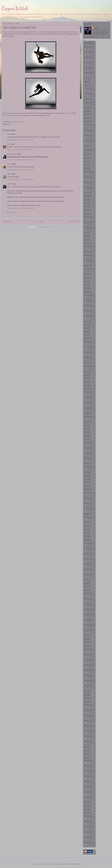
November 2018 (89, 187)
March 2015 (88, 338)
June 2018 (87, 203)
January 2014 (88, 397)
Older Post (74, 221)
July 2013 (87, 425)
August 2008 (88, 686)
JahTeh (10, 184)
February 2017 (88, 246)
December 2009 (89, 609)
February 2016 (89, 295)
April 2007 (88, 757)
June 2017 (87, 233)
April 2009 (88, 646)
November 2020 (89, 94)
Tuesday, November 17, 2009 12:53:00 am (21, 170)
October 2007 (88, 731)
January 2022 (89, 68)
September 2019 (89, 149)
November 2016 (89, 260)
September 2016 (89, 269)
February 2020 (89, 125)
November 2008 (89, 670)
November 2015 (89, 311)
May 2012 (87, 483)
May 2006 (88, 809)
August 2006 (88, 797)
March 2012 (88, 489)
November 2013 (89, 408)
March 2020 (88, 121)
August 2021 (88, 78)
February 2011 (88, 543)
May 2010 (88, 587)
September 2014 (89, 366)
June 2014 (87, 378)
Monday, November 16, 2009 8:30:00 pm (21, 140)
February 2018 (89, 217)
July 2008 (88, 691)
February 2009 (89, 655)
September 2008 (89, 681)
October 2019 (88, 146)
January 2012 (88, 498)
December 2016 (89, 255)
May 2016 (87, 285)
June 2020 (88, 111)
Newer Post (8, 221)
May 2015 (87, 331)
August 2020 (88, 108)
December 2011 (89, 503)
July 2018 (87, 200)
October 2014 (88, 363)
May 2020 (88, 115)
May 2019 (87, 165)
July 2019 (87, 158)
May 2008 (88, 698)
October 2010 (88, 564)
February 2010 (89, 599)
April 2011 (87, 536)
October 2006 (88, 787)
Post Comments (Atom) (45, 227)
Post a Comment (11, 213)
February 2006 (89, 822)
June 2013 (87, 429)
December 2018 (89, 182)
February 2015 (89, 342)
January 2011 (88, 548)
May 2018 (87, 207)
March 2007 (88, 761)
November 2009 (89, 615)
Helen (9, 134)
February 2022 (89, 62)
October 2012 (88, 463)
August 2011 (88, 522)
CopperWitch (15, 8)
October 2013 (88, 413)
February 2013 (89, 442)
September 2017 (89, 227)
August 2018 (88, 196)
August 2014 (88, 371)
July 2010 (88, 580)
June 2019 (87, 161)
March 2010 (88, 594)
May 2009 (88, 642)
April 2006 (88, 813)
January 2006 (89, 827)
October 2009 (88, 620)
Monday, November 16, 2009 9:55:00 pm (21, 150)
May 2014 (87, 382)
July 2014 (87, 375)
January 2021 (88, 89)
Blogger (78, 864)
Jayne (9, 174)
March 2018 (88, 213)
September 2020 (89, 102)
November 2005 (89, 837)
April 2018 (88, 210)
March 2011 (88, 540)
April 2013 (88, 436)
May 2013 (87, 432)
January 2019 (88, 177)
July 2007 (88, 747)
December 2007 (89, 721)
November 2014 (89, 358)
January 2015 (88, 347)
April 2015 (88, 335)
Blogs (10, 124)
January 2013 (88, 448)
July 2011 (87, 526)
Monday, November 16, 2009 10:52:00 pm (21, 160)
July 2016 (87, 278)
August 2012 (88, 472)
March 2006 (88, 816)
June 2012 (87, 479)
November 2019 (89, 141)
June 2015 (87, 328)
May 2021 (87, 82)
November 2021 (89, 73)
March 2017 (88, 243)
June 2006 (88, 806)
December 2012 (89, 453)
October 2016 (88, 266)
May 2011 (87, 533)
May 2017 (87, 236)
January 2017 (88, 252)
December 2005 (89, 832)
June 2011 (87, 529)
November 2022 (89, 57)
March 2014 (88, 389)
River (9, 144)
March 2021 (88, 85)
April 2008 (88, 702)
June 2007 (88, 750)
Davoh (9, 164)
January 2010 (89, 604)
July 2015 (87, 325)
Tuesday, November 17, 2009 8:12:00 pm (21, 208)
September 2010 (89, 569)
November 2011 (89, 508)
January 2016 (88, 300)
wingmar (64, 864)
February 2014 (89, 392)
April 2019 (88, 168)
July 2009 (88, 635)
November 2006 (89, 782)
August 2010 (88, 575)
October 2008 (88, 676)
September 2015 (89, 316)
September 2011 (89, 517)
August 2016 (88, 274)
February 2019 (89, 172)
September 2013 (89, 417)
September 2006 (89, 792)
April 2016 (88, 288)
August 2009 (88, 630)
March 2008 (88, 705)
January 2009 (89, 660)
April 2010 (88, 590)
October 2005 (88, 843)
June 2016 (87, 281)
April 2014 (88, 385)
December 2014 (89, 352)
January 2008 (89, 715)
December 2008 (89, 665)
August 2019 (88, 155)
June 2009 (88, 639)
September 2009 (89, 625)
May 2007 (88, 754)
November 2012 (89, 458)
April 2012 (88, 486)
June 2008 (88, 695)
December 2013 (89, 403)
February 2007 (89, 766)
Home (41, 221)
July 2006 (88, 803)
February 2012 (89, 493)
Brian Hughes (12, 154)
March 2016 (88, 292)
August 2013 (88, 422)
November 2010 (89, 559)
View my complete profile (91, 36)
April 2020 (88, 118)
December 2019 (89, 135)
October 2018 (88, 193)
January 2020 (89, 130)
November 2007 (89, 726)
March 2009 (88, 649)
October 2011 (88, 514)
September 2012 (89, 467)
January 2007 (89, 771)
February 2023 (89, 52)
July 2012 (87, 476)
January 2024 (89, 47)
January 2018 (88, 222)
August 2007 (88, 742)
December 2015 (89, 305)
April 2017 (87, 239)
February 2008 (89, 710)
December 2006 (89, 776)
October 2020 (88, 99)
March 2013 (88, 439)
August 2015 (88, 321)
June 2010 (88, 583)
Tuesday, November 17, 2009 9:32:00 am (21, 180)
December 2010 (89, 554)
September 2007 (89, 736)
